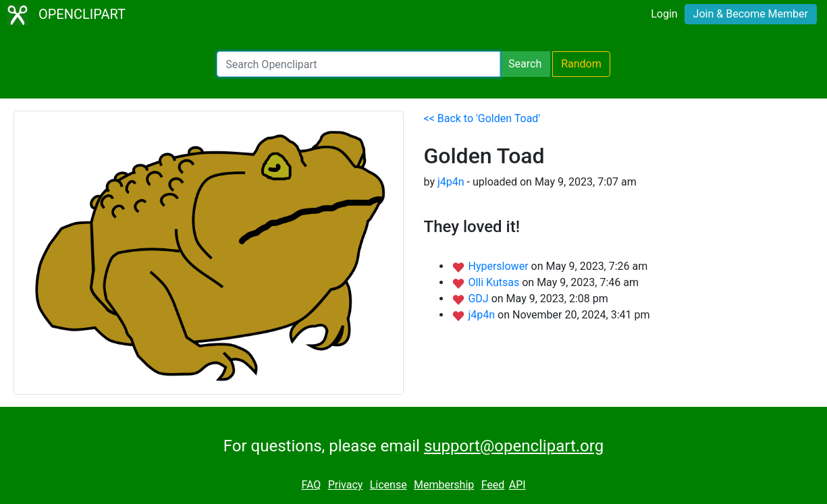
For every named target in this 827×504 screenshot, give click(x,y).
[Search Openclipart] (358, 64)
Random (581, 64)
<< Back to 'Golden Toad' (482, 118)
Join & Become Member (751, 14)
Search (525, 64)
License (389, 485)
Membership (444, 485)
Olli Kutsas (495, 282)
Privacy (346, 485)
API (517, 485)
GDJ (479, 299)
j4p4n (451, 182)
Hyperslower (499, 266)
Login (664, 14)
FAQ (311, 485)
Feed (493, 485)
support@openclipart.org (514, 446)
